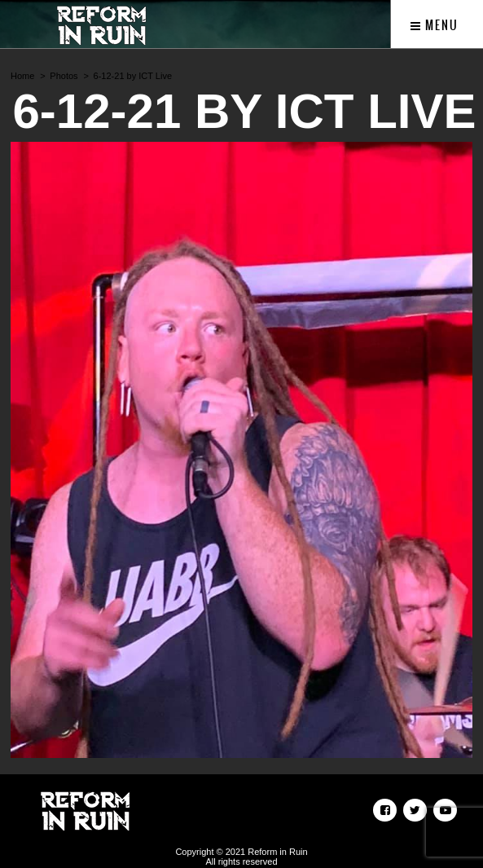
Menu (435, 25)
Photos (64, 76)
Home (22, 76)
